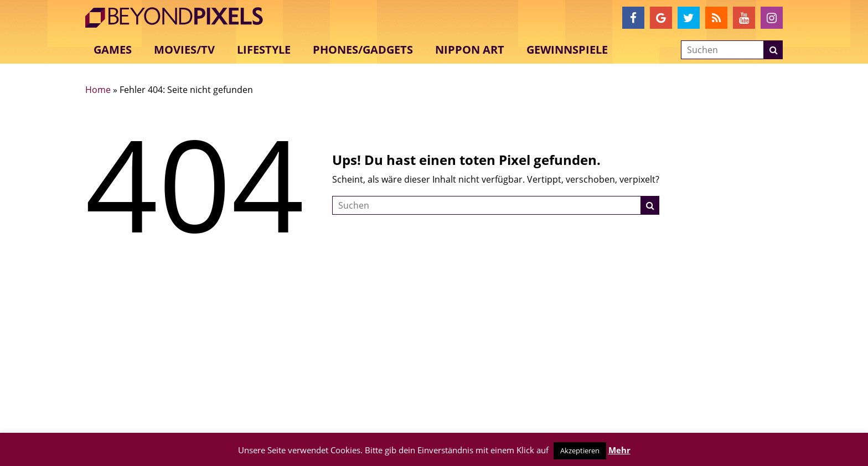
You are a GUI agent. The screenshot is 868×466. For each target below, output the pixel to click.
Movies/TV (184, 50)
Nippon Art (470, 50)
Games (113, 50)
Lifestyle (264, 50)
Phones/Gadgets (363, 50)
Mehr (619, 450)
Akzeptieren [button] (580, 451)
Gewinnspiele (567, 50)
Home (98, 90)
